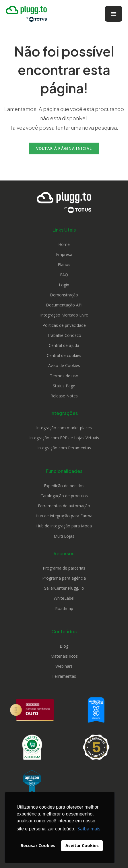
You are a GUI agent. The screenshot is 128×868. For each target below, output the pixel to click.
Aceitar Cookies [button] (82, 845)
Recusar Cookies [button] (38, 845)
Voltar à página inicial (64, 148)
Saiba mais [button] (89, 829)
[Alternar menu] (114, 14)
